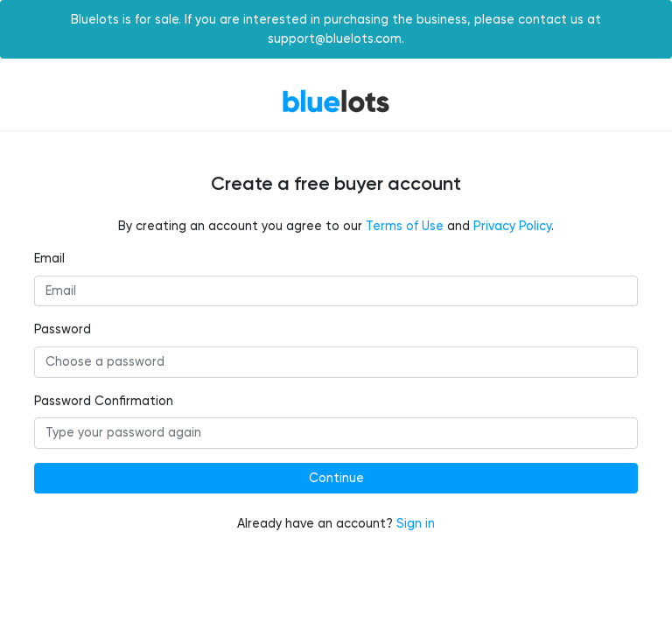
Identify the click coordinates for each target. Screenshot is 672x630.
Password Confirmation (104, 401)
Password (63, 329)
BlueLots (336, 101)
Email (49, 259)
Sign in (416, 524)
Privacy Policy (512, 226)
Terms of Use (405, 226)
